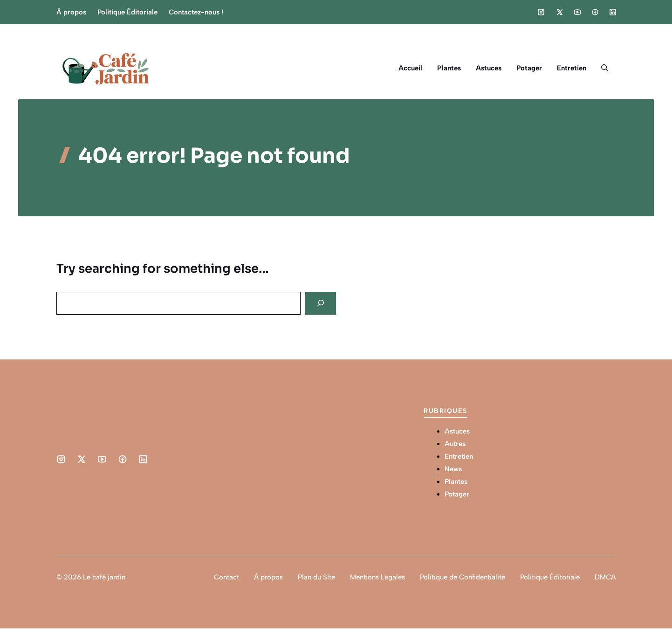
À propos (71, 12)
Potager (529, 68)
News (453, 469)
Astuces (489, 68)
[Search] (321, 303)
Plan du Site (316, 577)
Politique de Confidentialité (463, 577)
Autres (455, 444)
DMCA (605, 577)
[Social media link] (541, 12)
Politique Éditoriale (127, 12)
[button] (605, 68)
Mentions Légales (377, 577)
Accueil (410, 68)
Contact (226, 577)
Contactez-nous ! (196, 12)
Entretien (572, 68)
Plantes (449, 68)
